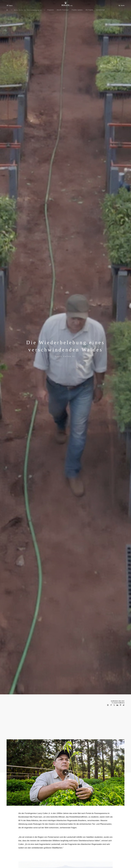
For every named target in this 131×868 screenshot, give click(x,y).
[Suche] (121, 5)
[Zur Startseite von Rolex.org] (66, 4)
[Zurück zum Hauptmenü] (7, 10)
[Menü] (10, 5)
